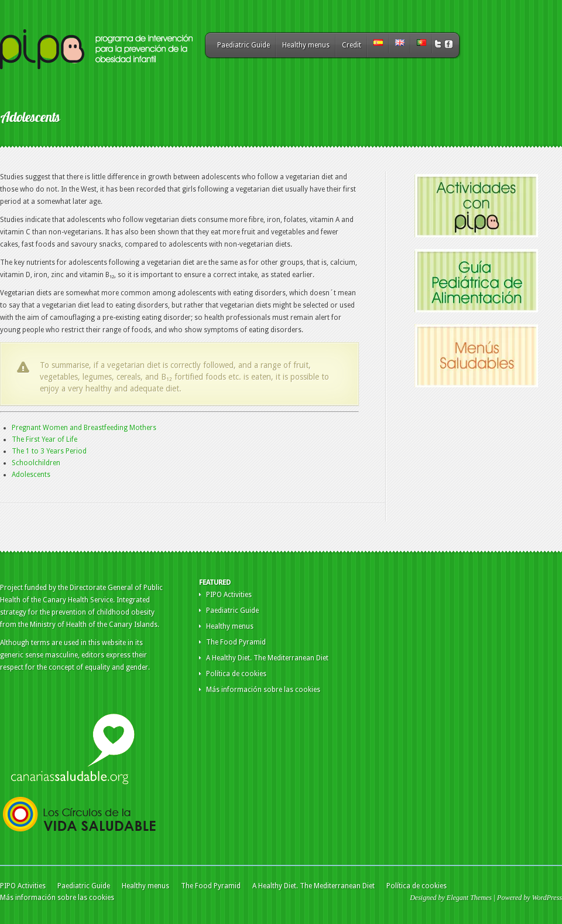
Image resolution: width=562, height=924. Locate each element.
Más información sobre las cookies (263, 690)
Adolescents (31, 475)
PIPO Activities (229, 595)
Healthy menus (306, 45)
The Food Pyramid (236, 642)
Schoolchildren (36, 463)
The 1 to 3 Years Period (49, 451)
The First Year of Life (44, 439)
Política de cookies (236, 674)
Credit (352, 45)
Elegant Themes (469, 898)
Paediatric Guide (244, 45)
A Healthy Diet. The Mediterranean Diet (267, 658)
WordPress (547, 898)
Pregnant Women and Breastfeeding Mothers (84, 428)
